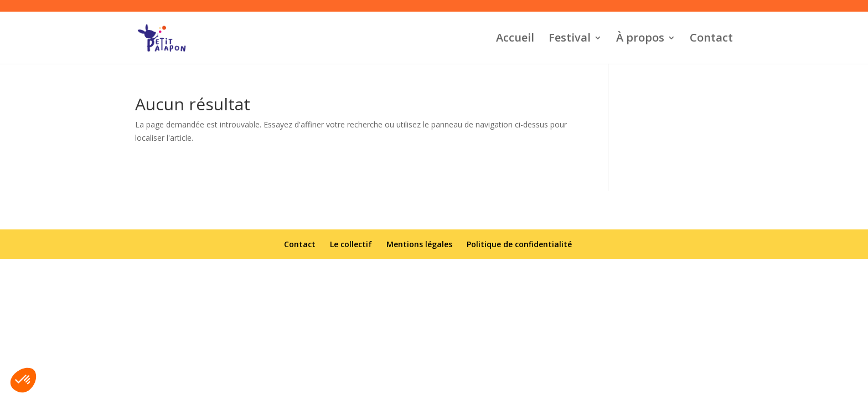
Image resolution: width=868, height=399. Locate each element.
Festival (570, 39)
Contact (711, 39)
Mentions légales (419, 244)
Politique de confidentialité (519, 244)
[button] (23, 380)
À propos (640, 39)
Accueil (515, 39)
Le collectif (351, 244)
